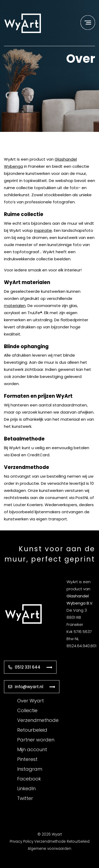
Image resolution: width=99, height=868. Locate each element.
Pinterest (27, 759)
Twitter (25, 798)
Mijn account (32, 749)
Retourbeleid (32, 730)
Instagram (30, 769)
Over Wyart (30, 701)
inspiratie (43, 230)
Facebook (29, 779)
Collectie (27, 710)
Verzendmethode (38, 720)
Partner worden (36, 740)
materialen (15, 306)
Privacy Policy (22, 841)
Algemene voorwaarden (49, 849)
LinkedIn (26, 788)
